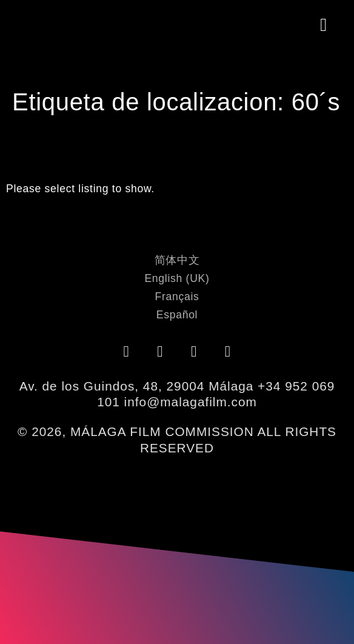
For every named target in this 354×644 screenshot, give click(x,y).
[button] (324, 25)
